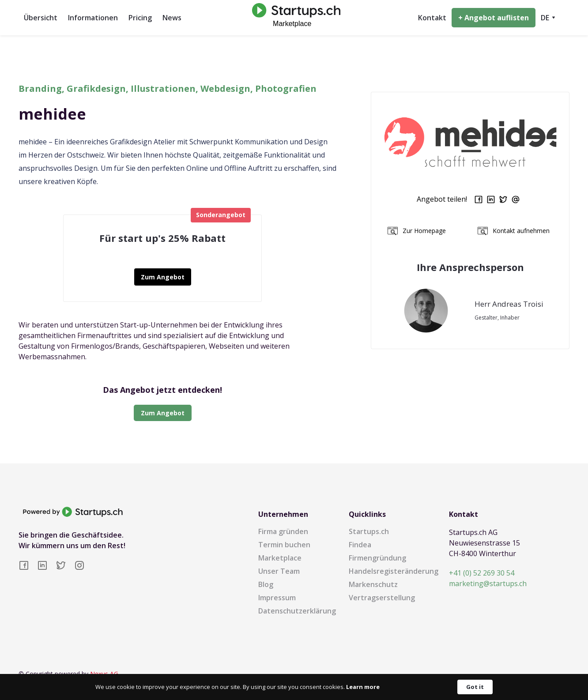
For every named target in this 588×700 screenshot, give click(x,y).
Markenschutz (373, 584)
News (172, 18)
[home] (294, 17)
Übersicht (41, 18)
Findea (360, 545)
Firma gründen (283, 531)
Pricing (140, 18)
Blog (266, 584)
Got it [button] (475, 687)
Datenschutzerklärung (297, 611)
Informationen (93, 18)
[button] (548, 18)
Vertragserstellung (382, 598)
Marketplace (280, 558)
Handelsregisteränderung (394, 571)
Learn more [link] (363, 687)
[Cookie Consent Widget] (294, 687)
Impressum (277, 598)
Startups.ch (369, 531)
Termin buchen (284, 545)
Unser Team (279, 571)
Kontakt (432, 18)
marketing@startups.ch (488, 583)
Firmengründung (377, 558)
